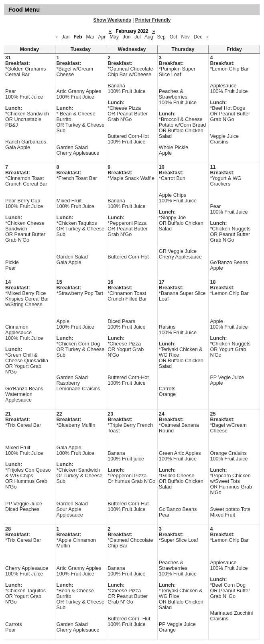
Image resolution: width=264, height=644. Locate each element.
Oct (174, 37)
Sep (161, 37)
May (114, 37)
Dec (198, 37)
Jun (127, 37)
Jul (137, 37)
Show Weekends (112, 20)
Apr (102, 37)
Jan (66, 37)
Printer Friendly (153, 20)
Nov (185, 37)
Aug (149, 37)
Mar (90, 37)
